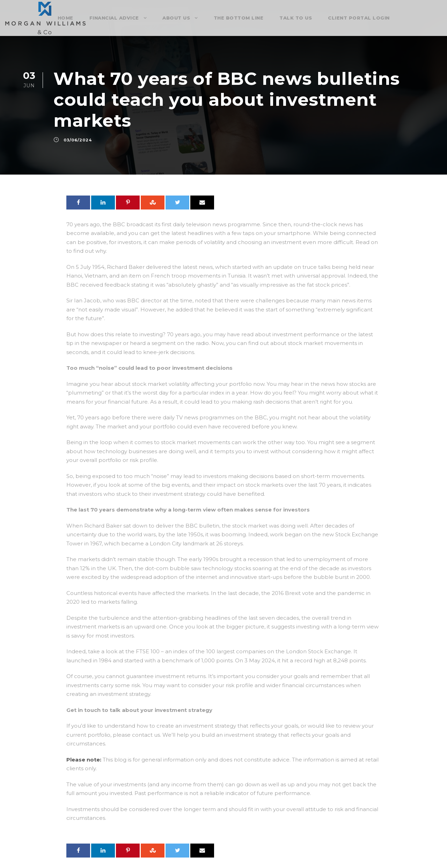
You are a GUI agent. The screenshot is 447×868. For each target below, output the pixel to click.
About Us (176, 18)
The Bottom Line (239, 18)
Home (65, 18)
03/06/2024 (78, 140)
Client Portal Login (359, 18)
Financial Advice (114, 18)
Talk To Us (296, 18)
